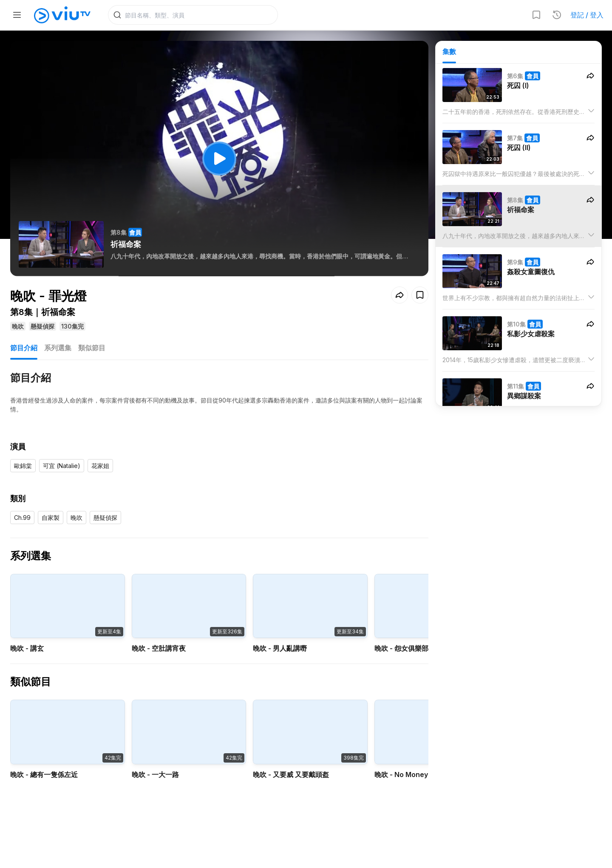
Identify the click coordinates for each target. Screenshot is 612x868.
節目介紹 (24, 348)
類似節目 (92, 348)
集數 (449, 51)
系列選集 (58, 348)
